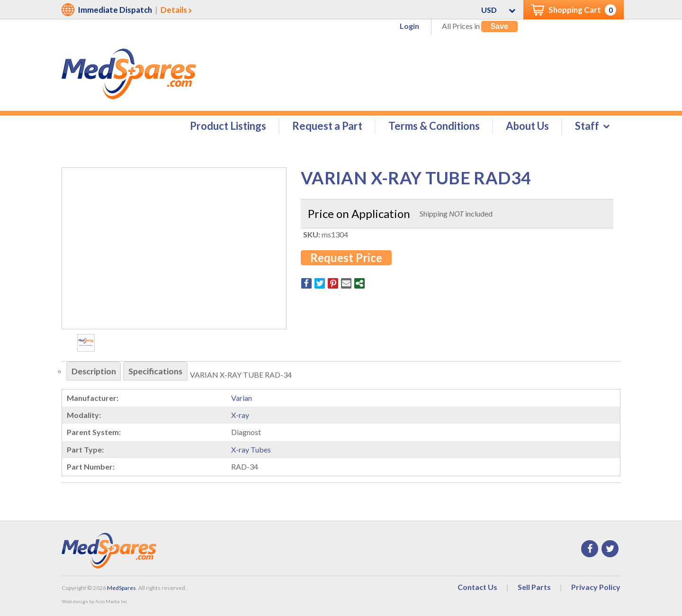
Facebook (590, 549)
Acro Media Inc (111, 602)
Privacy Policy (596, 587)
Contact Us (477, 587)
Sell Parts (534, 587)
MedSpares (121, 588)
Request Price (346, 258)
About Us (527, 126)
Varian (242, 398)
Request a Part (327, 126)
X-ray (240, 415)
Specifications (157, 371)
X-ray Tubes (251, 449)
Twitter (610, 549)
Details (174, 10)
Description (94, 371)
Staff (587, 126)
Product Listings (228, 126)
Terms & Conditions (434, 126)
